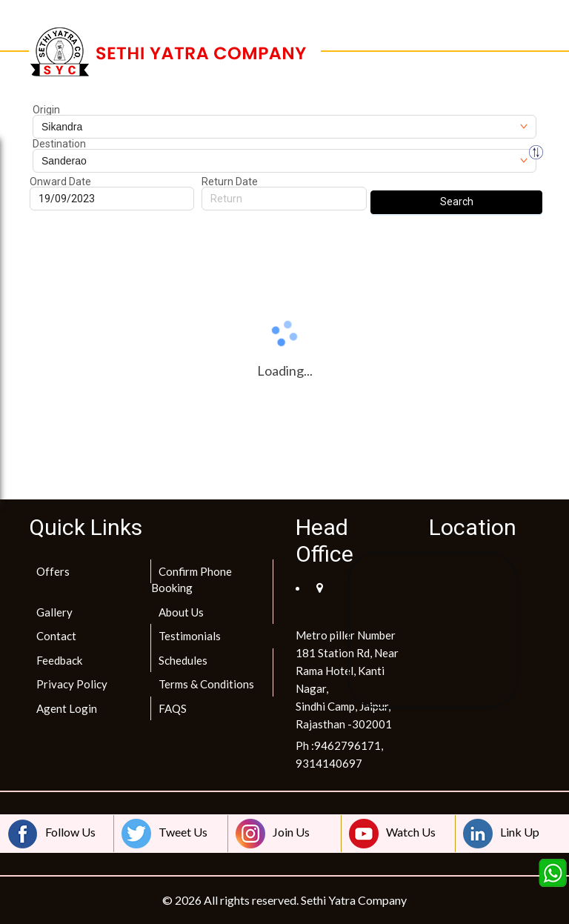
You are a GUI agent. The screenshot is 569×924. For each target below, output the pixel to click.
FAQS (173, 708)
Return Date (230, 182)
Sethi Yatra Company (354, 900)
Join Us (273, 834)
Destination (59, 144)
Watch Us (392, 834)
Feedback (59, 660)
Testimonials (190, 636)
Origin (46, 110)
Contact (56, 636)
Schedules (183, 660)
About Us (181, 612)
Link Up (501, 834)
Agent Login (67, 708)
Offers (53, 571)
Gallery (54, 612)
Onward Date (60, 182)
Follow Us (52, 834)
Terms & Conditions (206, 684)
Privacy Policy (72, 684)
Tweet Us (164, 834)
